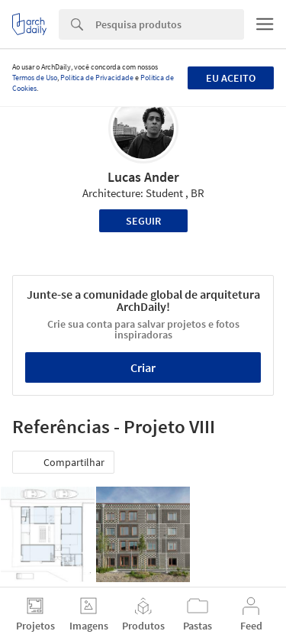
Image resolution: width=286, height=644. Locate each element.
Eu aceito (231, 78)
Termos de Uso (35, 78)
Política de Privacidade (97, 78)
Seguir (143, 221)
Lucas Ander (143, 177)
